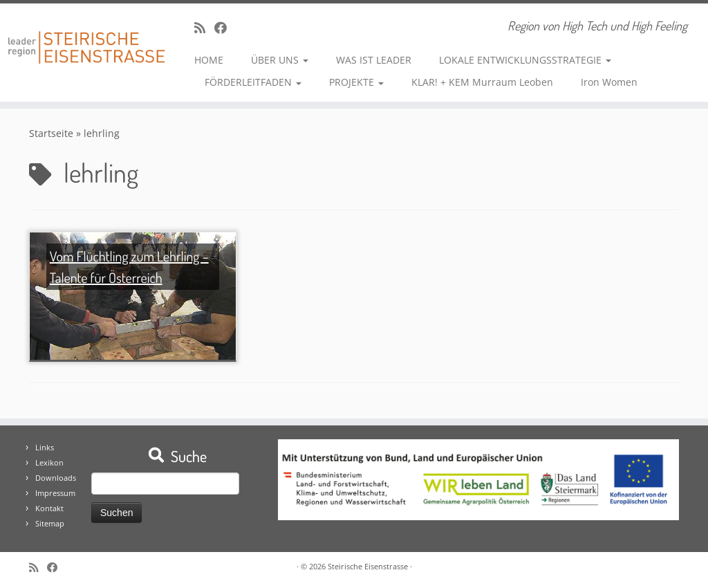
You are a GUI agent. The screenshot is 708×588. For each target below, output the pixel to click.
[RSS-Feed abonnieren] (204, 28)
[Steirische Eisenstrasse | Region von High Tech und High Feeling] (83, 37)
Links (45, 447)
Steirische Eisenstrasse (368, 566)
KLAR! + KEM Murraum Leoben (482, 82)
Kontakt (49, 508)
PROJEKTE (356, 82)
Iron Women (609, 82)
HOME (209, 60)
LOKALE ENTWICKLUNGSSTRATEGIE (525, 60)
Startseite (51, 133)
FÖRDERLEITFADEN (253, 82)
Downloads (56, 478)
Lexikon (49, 462)
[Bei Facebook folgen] (225, 28)
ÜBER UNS (280, 60)
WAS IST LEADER (374, 60)
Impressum (55, 493)
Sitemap (50, 523)
